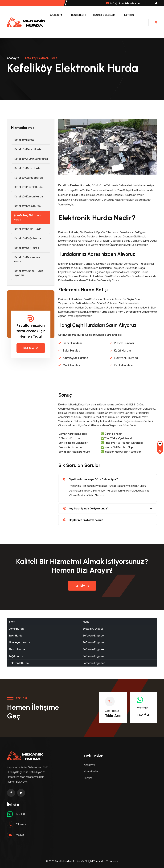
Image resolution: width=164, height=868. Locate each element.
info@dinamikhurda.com (123, 3)
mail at (20, 835)
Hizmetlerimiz (92, 771)
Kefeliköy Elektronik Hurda (27, 217)
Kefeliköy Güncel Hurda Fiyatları (27, 273)
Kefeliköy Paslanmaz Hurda (26, 259)
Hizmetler (78, 15)
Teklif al (20, 814)
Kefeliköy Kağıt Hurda (26, 238)
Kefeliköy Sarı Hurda (25, 248)
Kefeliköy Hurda (23, 140)
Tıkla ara (21, 824)
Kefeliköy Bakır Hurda (26, 168)
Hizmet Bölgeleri (104, 15)
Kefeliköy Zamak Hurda (27, 178)
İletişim (129, 15)
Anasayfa (56, 15)
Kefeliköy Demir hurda (26, 149)
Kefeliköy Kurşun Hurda (27, 196)
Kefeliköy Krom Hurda (26, 206)
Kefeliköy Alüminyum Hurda (30, 159)
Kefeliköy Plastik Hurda (27, 187)
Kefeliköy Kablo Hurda (26, 229)
